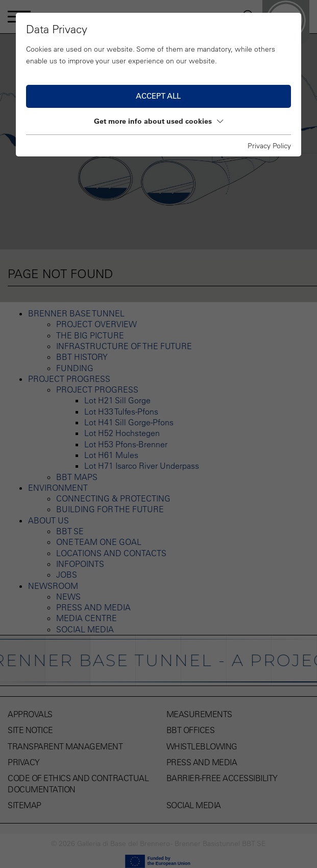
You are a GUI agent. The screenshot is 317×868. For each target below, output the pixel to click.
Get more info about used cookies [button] (159, 121)
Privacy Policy (269, 146)
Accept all (158, 96)
